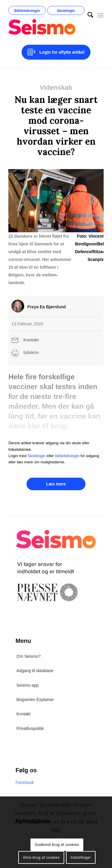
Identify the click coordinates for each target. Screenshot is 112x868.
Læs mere (56, 484)
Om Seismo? (29, 656)
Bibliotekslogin (27, 11)
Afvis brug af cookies (41, 858)
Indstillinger (81, 858)
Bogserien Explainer (35, 700)
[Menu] (101, 15)
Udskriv (31, 352)
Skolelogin (66, 11)
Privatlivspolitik (30, 728)
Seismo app (27, 685)
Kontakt (31, 340)
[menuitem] (87, 15)
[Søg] (87, 15)
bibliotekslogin (67, 456)
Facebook (25, 782)
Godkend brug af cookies (57, 845)
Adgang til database (35, 671)
